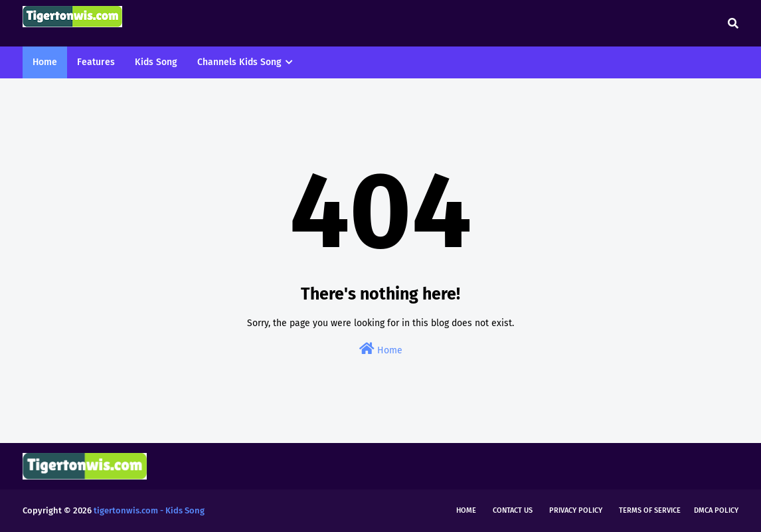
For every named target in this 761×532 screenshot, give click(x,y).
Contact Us (513, 510)
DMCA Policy (716, 510)
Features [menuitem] (96, 62)
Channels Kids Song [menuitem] (239, 62)
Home (381, 349)
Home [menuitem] (45, 62)
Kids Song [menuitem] (156, 62)
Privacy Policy (576, 510)
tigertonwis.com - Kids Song (149, 510)
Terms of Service (650, 510)
